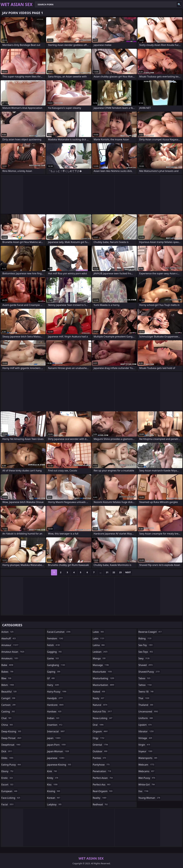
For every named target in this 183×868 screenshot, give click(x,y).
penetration (102, 771)
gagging (55, 652)
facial (8, 804)
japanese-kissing (59, 765)
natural (100, 705)
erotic (7, 778)
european (10, 791)
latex (99, 632)
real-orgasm (103, 791)
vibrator (146, 731)
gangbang (56, 665)
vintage (146, 738)
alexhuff (9, 638)
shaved (146, 665)
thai (144, 698)
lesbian (101, 652)
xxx (144, 791)
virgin (145, 745)
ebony (8, 771)
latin (99, 638)
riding (145, 638)
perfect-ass (102, 785)
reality (100, 798)
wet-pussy (147, 778)
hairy (53, 685)
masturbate (103, 672)
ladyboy (55, 804)
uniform (146, 718)
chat (7, 718)
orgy (99, 738)
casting (8, 712)
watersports (148, 758)
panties (100, 758)
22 (114, 572)
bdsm (8, 685)
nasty (99, 698)
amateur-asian (13, 652)
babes (8, 672)
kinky (53, 778)
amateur (10, 645)
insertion (55, 725)
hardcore (56, 705)
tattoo (145, 685)
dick (7, 751)
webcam (147, 765)
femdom (55, 638)
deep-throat (12, 738)
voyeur (146, 751)
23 (120, 572)
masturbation (104, 685)
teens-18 (146, 692)
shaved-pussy (149, 672)
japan (54, 738)
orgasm (101, 731)
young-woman (150, 798)
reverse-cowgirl (150, 632)
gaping (54, 672)
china (7, 725)
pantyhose (102, 765)
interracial (56, 731)
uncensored (149, 712)
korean (54, 798)
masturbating (104, 678)
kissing (54, 791)
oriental (101, 745)
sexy (144, 658)
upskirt (145, 725)
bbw (7, 678)
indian (54, 718)
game (53, 658)
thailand (146, 705)
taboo (145, 678)
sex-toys (146, 652)
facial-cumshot (59, 632)
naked (99, 692)
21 (107, 572)
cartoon (9, 705)
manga (100, 658)
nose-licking (103, 718)
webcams (147, 771)
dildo (8, 758)
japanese (56, 758)
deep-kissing (12, 731)
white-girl (147, 785)
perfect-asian (103, 778)
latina (99, 645)
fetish (54, 645)
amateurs (10, 658)
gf (51, 678)
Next (128, 572)
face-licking (11, 798)
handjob (55, 698)
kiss (53, 785)
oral (99, 725)
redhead (101, 804)
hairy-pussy (57, 692)
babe (8, 665)
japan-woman (58, 751)
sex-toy (146, 645)
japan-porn (57, 745)
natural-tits (103, 712)
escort (8, 785)
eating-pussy (11, 765)
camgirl (9, 698)
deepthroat (11, 745)
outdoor (100, 751)
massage (101, 665)
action (8, 632)
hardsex (55, 712)
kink (52, 771)
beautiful (9, 692)
